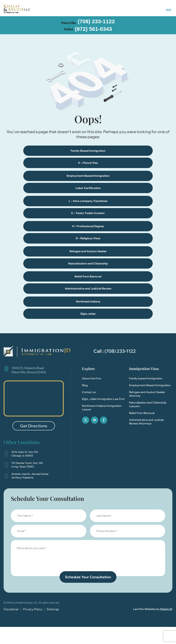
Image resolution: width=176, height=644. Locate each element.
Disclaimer (11, 626)
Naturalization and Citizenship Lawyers (148, 421)
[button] (168, 9)
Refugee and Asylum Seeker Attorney (147, 411)
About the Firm (92, 395)
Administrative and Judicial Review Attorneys (146, 438)
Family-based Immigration (146, 395)
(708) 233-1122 (96, 21)
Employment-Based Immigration (150, 402)
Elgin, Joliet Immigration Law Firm (103, 416)
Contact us (89, 409)
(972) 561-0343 (93, 29)
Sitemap (53, 626)
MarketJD (166, 626)
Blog (85, 402)
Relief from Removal (142, 430)
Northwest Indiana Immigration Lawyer (102, 424)
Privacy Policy (33, 626)
